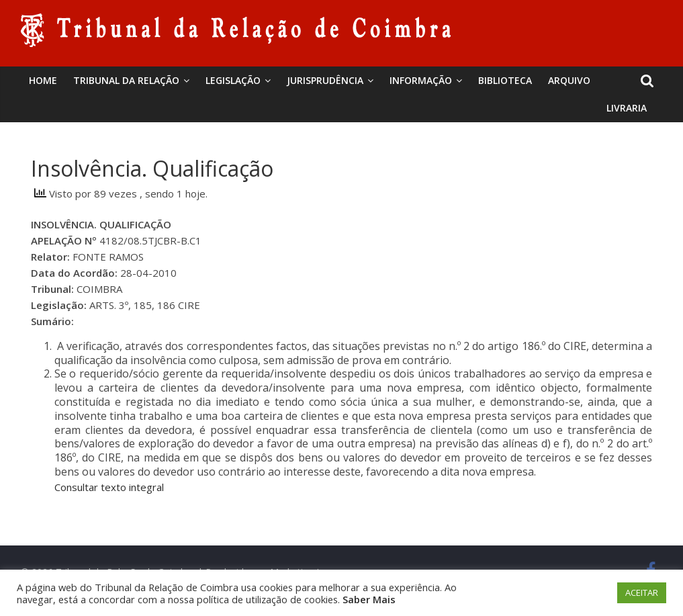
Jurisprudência (325, 80)
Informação (421, 80)
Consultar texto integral (109, 487)
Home (43, 80)
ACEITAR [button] (642, 592)
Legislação (233, 80)
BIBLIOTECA (505, 80)
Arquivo (569, 80)
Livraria (627, 108)
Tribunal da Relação (126, 80)
